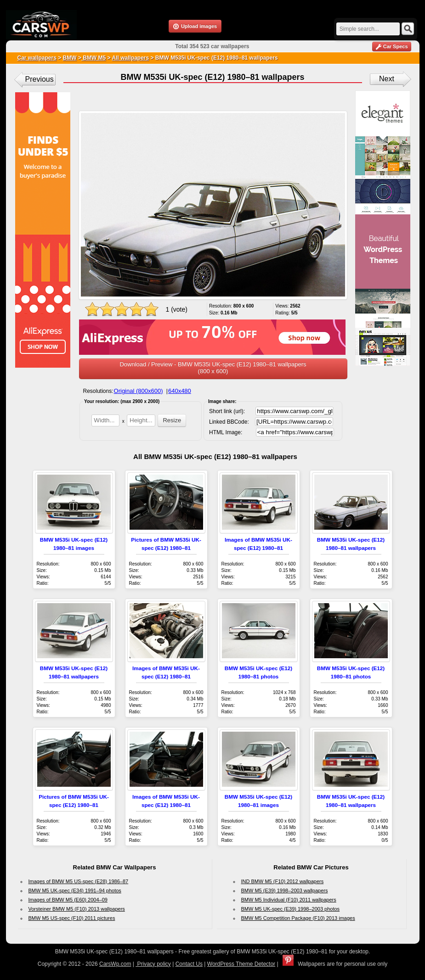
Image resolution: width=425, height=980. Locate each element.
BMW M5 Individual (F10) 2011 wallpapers (289, 900)
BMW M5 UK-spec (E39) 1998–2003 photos (291, 909)
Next (387, 79)
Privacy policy (153, 964)
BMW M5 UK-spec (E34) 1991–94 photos (75, 890)
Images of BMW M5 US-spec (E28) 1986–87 (79, 881)
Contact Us (189, 964)
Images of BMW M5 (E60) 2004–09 (68, 900)
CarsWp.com (115, 964)
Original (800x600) (139, 391)
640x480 (180, 391)
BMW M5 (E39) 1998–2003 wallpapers (285, 890)
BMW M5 (93, 58)
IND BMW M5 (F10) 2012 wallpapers (283, 881)
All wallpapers (130, 58)
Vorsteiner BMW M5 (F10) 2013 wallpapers (77, 909)
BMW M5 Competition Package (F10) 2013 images (298, 918)
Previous (40, 79)
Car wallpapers (37, 58)
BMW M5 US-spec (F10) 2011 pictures (72, 918)
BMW (70, 58)
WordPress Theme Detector (241, 964)
